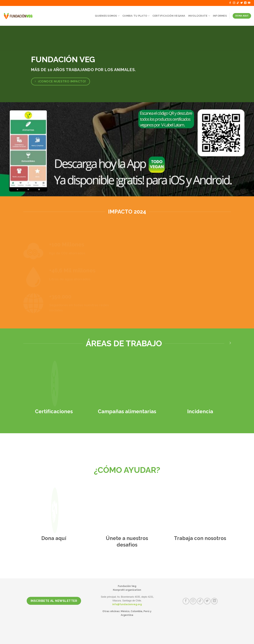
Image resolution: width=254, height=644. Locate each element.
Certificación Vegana (169, 16)
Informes (220, 16)
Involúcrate (199, 16)
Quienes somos (107, 16)
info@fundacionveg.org (127, 604)
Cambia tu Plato (136, 16)
